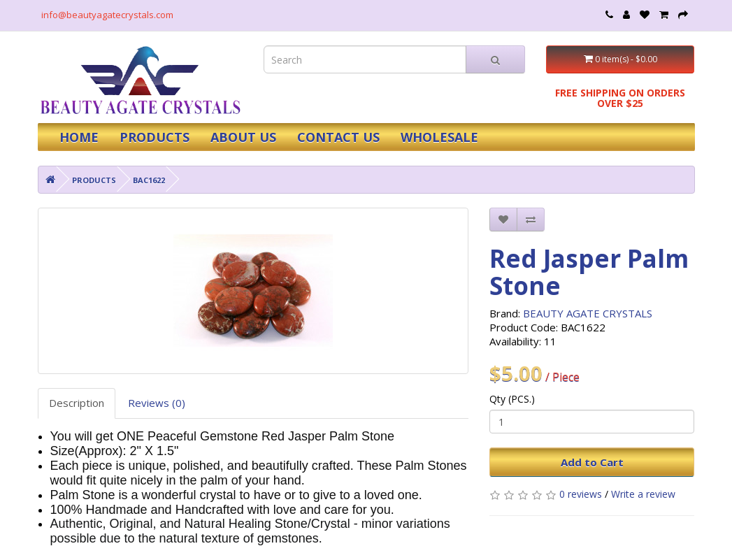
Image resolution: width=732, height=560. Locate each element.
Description (77, 403)
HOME (79, 137)
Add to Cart (592, 462)
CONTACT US (338, 137)
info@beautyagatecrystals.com (107, 15)
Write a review (643, 494)
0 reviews (581, 494)
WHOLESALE (439, 137)
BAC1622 (149, 180)
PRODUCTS (155, 137)
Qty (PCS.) (512, 399)
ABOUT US (243, 137)
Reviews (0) (157, 403)
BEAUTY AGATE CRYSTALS (588, 313)
